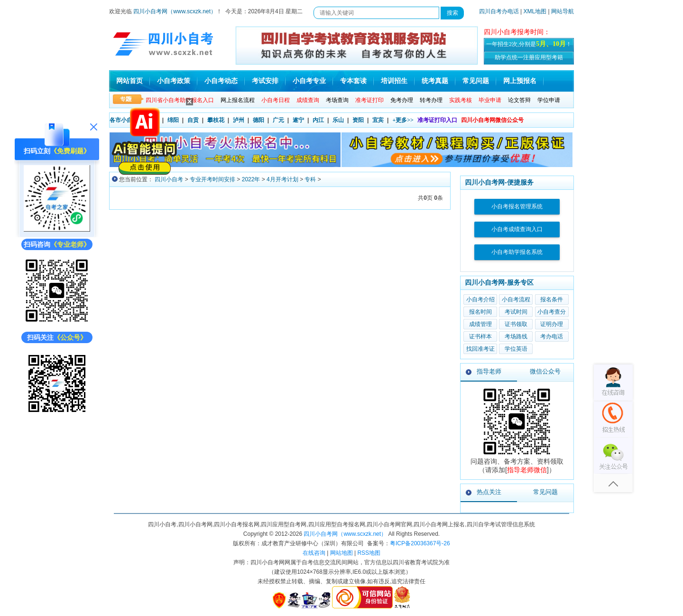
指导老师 (489, 371)
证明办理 (552, 324)
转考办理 (431, 100)
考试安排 (265, 81)
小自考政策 (174, 81)
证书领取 (516, 324)
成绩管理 (480, 324)
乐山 (338, 120)
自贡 (193, 120)
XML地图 (535, 11)
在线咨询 (314, 553)
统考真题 (435, 81)
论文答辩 (519, 100)
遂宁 (298, 120)
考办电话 (552, 336)
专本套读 (353, 81)
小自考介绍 (480, 299)
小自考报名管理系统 (517, 206)
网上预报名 (520, 81)
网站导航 (563, 11)
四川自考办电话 (499, 11)
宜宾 (378, 120)
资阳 (358, 120)
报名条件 (552, 299)
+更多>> (403, 120)
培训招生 (394, 81)
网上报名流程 (238, 100)
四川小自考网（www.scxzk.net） (175, 11)
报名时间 (480, 312)
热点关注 (489, 492)
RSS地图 (369, 553)
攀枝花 (216, 120)
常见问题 (476, 81)
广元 (278, 120)
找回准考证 (480, 349)
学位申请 (549, 100)
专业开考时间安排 (212, 179)
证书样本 (480, 336)
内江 (318, 120)
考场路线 (516, 336)
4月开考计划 (282, 179)
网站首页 (129, 81)
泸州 (239, 120)
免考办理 (402, 100)
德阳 (258, 120)
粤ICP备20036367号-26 (420, 543)
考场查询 (337, 100)
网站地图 (341, 553)
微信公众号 (545, 371)
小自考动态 (221, 81)
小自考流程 (516, 299)
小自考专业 (309, 81)
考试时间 (516, 312)
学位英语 (516, 349)
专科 (310, 179)
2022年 (251, 179)
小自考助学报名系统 (517, 252)
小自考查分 (552, 312)
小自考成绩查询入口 (517, 229)
